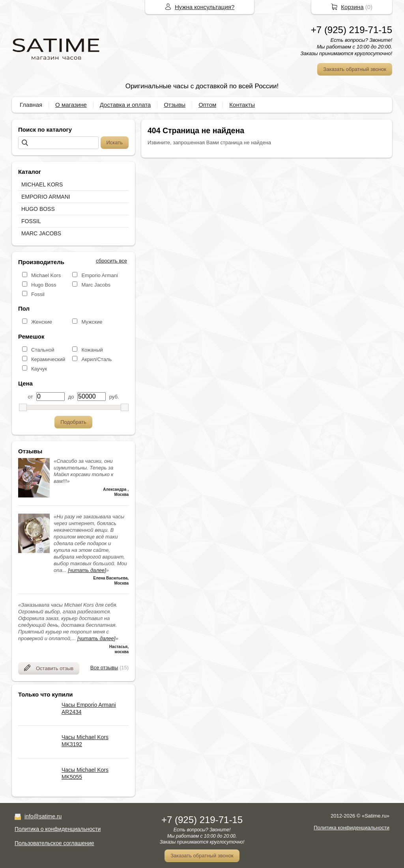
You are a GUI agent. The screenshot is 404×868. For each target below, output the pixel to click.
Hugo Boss (44, 285)
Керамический (48, 359)
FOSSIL (31, 221)
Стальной (43, 350)
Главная (31, 105)
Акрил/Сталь (96, 359)
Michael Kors (46, 275)
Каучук (39, 369)
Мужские (92, 322)
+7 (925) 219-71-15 (352, 30)
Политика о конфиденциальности (58, 829)
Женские (42, 322)
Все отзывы (104, 668)
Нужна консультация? (205, 7)
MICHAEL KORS (42, 184)
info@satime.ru (43, 816)
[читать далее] (87, 570)
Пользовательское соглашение (54, 843)
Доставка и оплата (125, 105)
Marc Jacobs (96, 285)
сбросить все (111, 261)
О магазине (71, 105)
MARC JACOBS (41, 233)
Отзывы (175, 105)
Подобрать (73, 422)
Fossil (38, 294)
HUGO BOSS (38, 209)
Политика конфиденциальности (352, 828)
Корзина (352, 7)
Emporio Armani (99, 275)
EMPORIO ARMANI (46, 197)
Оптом (207, 105)
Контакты (242, 105)
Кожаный (92, 350)
